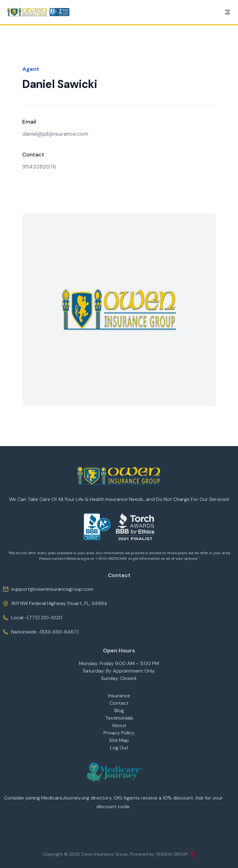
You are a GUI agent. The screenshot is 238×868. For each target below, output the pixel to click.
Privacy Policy (119, 733)
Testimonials (119, 718)
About (119, 725)
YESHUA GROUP (175, 855)
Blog (119, 710)
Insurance (119, 696)
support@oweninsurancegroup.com (48, 589)
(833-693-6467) (59, 632)
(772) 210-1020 (45, 618)
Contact (119, 703)
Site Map (119, 740)
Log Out (119, 748)
